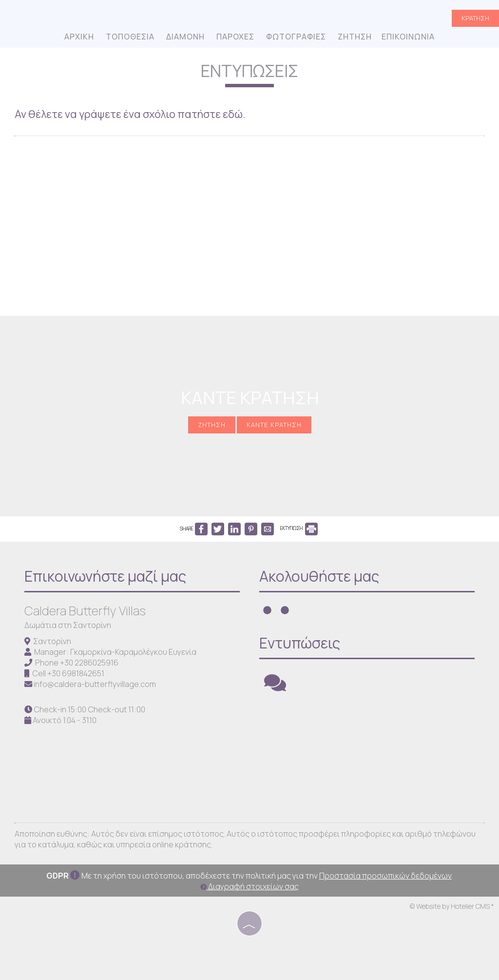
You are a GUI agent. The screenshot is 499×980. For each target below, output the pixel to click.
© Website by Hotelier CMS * (452, 906)
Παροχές (235, 37)
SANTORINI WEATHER (372, 752)
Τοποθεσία (130, 37)
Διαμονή (185, 37)
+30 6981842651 (76, 673)
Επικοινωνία (408, 37)
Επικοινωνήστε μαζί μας (105, 576)
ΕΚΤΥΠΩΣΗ (299, 528)
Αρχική (79, 37)
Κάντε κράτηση (274, 425)
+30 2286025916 (89, 663)
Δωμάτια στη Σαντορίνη (68, 625)
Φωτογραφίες (296, 37)
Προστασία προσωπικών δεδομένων (385, 876)
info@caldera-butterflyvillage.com (95, 684)
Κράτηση (475, 18)
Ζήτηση (355, 37)
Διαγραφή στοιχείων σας (249, 886)
